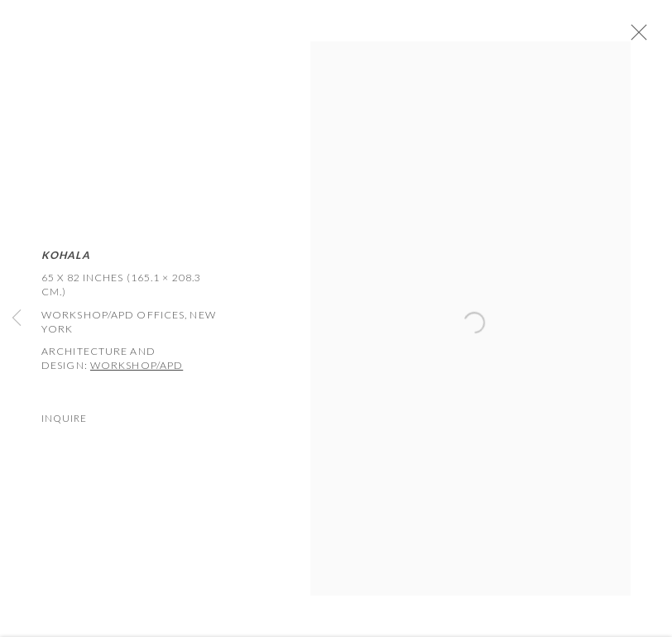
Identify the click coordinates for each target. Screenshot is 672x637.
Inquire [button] (64, 422)
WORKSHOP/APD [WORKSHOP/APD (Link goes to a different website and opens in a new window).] (137, 369)
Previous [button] (17, 319)
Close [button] (641, 37)
